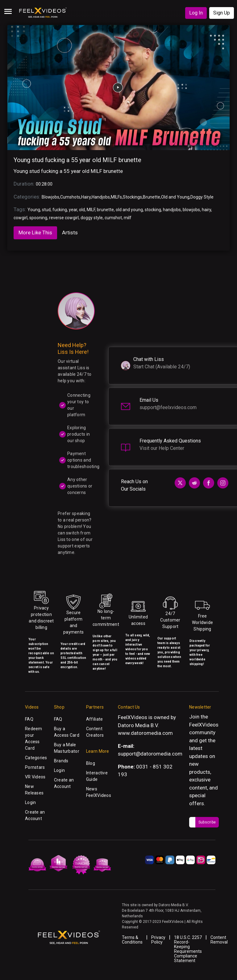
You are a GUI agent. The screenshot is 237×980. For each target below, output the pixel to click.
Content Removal (219, 940)
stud (46, 210)
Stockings (132, 197)
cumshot (113, 218)
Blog (91, 763)
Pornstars (35, 767)
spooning (38, 218)
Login (30, 802)
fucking (60, 210)
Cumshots (70, 197)
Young (34, 210)
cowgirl (21, 218)
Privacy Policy (158, 940)
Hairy (86, 197)
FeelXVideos (204, 725)
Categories (36, 758)
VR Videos (35, 777)
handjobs (172, 210)
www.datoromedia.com (145, 733)
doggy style (92, 218)
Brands (61, 761)
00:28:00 (44, 184)
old (82, 210)
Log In (196, 13)
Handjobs (101, 197)
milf (128, 218)
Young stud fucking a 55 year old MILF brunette (77, 160)
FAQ (29, 719)
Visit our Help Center (162, 448)
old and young (129, 210)
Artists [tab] (70, 232)
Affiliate (95, 719)
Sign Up (222, 13)
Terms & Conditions (132, 940)
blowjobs (191, 210)
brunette (105, 210)
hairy (206, 210)
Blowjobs (50, 197)
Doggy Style (202, 197)
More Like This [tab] (35, 232)
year (73, 210)
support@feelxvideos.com (168, 407)
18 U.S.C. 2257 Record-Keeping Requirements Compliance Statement (188, 949)
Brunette (152, 197)
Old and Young (175, 197)
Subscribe (207, 822)
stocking (153, 210)
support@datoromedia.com (150, 754)
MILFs (116, 197)
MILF (91, 210)
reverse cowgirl (64, 218)
